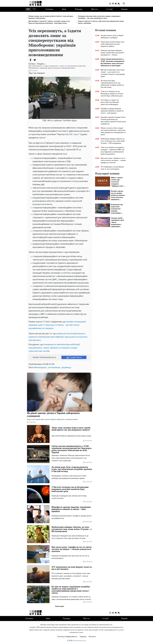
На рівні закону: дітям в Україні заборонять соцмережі (112, 37)
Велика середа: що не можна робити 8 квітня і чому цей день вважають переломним (51, 17)
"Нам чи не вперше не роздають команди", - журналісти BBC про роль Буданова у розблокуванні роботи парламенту (113, 151)
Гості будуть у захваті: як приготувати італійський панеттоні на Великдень (110, 102)
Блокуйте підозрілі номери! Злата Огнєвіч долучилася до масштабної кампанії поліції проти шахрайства (113, 121)
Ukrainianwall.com (79, 641)
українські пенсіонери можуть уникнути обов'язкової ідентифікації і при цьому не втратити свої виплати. (58, 337)
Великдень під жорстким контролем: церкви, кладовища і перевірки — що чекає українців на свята (99, 17)
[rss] (119, 3)
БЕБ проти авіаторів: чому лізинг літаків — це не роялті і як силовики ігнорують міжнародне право (113, 73)
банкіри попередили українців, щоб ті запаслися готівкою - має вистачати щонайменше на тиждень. (57, 325)
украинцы (66, 367)
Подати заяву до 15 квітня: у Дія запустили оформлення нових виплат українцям (101, 22)
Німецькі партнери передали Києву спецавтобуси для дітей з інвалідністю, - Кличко (112, 53)
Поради (79, 9)
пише (76, 134)
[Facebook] (31, 60)
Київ (64, 9)
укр (28, 9)
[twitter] (116, 3)
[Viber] (39, 60)
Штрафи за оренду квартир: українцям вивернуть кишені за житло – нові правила (112, 111)
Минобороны (40, 367)
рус (34, 9)
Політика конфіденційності (67, 637)
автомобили (54, 367)
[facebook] (110, 3)
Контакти (92, 637)
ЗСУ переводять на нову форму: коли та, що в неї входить (112, 168)
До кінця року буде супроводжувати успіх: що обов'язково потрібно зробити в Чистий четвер (112, 84)
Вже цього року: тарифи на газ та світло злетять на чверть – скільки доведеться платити (113, 160)
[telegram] (113, 3)
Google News (74, 357)
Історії (110, 9)
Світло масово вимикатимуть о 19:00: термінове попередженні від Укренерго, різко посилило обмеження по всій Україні (112, 62)
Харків (124, 9)
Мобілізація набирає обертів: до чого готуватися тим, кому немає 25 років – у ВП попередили (113, 141)
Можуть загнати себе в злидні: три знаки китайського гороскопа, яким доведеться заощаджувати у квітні (113, 131)
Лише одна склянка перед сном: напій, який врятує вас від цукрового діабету (113, 44)
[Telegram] (35, 60)
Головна (49, 9)
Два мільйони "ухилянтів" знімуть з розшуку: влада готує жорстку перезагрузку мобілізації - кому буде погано (49, 22)
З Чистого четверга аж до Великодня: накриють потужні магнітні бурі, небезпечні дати (112, 94)
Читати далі (59, 606)
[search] (124, 4)
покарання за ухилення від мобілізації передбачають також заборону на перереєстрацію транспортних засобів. (54, 348)
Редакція (83, 637)
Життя (94, 9)
